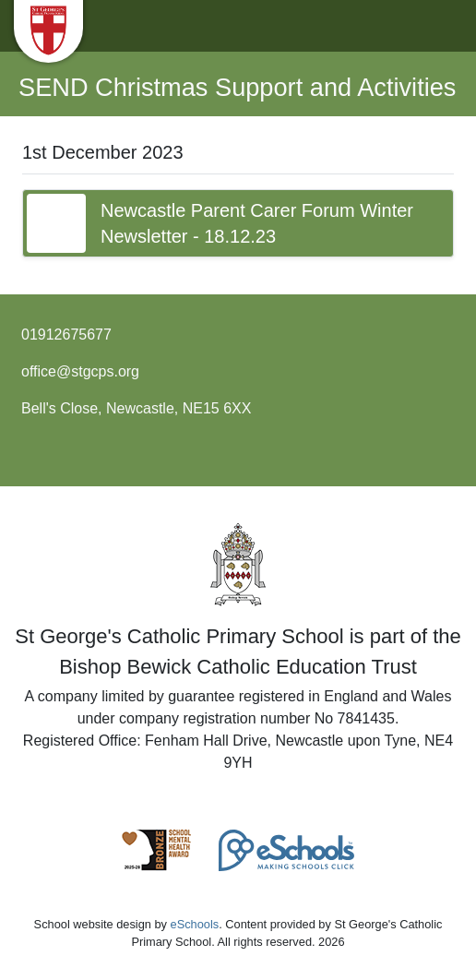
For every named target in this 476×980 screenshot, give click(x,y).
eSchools (195, 924)
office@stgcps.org (80, 371)
